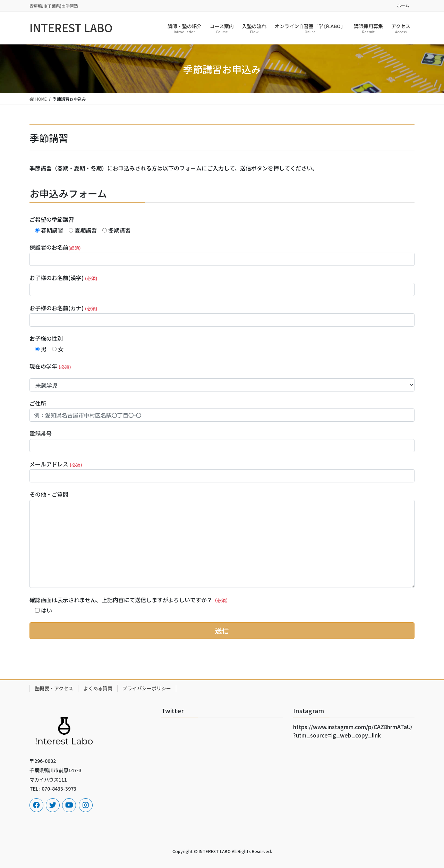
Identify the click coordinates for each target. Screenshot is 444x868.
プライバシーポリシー (147, 688)
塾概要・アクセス (54, 688)
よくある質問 (98, 688)
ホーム (403, 6)
